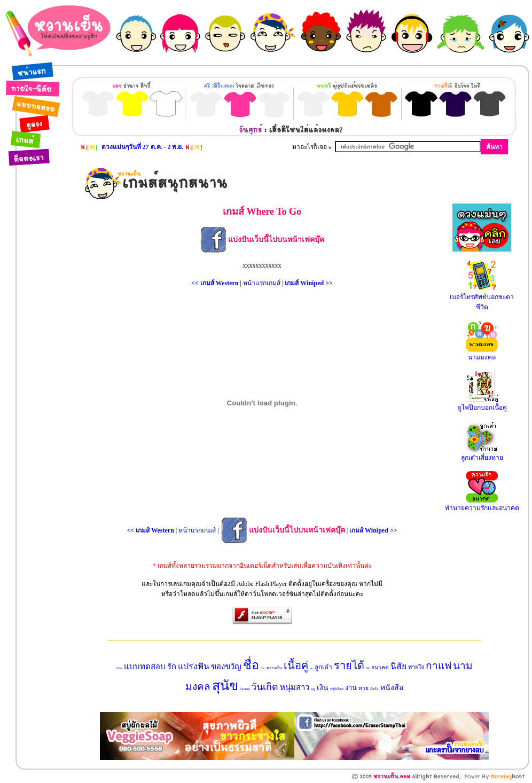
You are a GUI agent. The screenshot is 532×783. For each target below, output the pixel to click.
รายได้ (349, 665)
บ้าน (263, 668)
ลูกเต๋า (323, 667)
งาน (351, 688)
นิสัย (398, 666)
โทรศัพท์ (245, 689)
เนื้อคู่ (296, 665)
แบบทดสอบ (145, 667)
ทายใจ (416, 667)
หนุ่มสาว (295, 687)
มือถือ (374, 689)
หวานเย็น (274, 668)
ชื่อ (251, 665)
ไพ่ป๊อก (119, 668)
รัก (172, 667)
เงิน (323, 688)
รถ (368, 668)
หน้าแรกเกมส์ (262, 283)
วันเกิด (265, 687)
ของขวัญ (226, 667)
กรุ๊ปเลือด (337, 689)
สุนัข (225, 686)
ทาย (363, 688)
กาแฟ (439, 666)
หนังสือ (392, 688)
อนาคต (380, 667)
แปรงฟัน (194, 666)
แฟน (311, 669)
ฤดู (313, 689)
